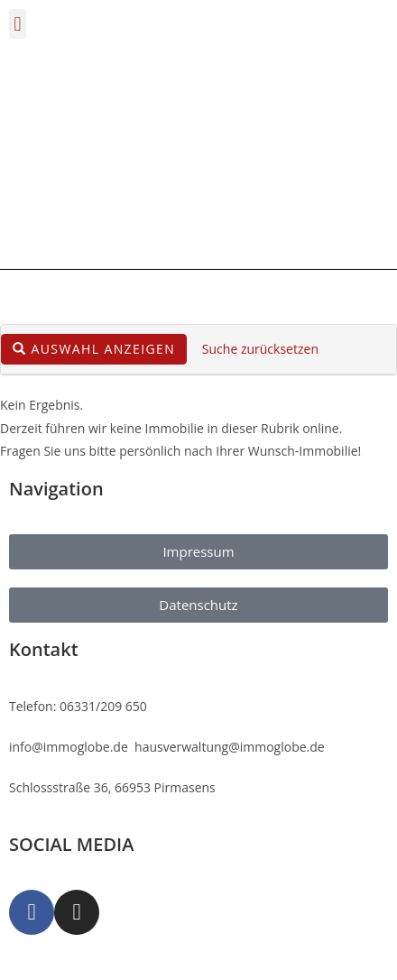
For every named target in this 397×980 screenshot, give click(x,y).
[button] (18, 24)
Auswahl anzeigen (94, 349)
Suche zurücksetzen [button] (260, 349)
